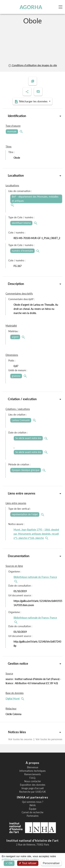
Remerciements (32, 774)
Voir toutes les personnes (49, 739)
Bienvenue (33, 767)
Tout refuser (28, 863)
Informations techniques (32, 771)
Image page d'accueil (32, 788)
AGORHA (31, 7)
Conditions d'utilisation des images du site (32, 65)
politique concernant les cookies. (21, 859)
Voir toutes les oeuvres (21, 739)
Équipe (33, 809)
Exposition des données (33, 785)
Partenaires (33, 816)
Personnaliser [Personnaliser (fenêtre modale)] (51, 863)
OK (9, 863)
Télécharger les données (31, 101)
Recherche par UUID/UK (32, 792)
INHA (32, 805)
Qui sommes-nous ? (33, 802)
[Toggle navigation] (61, 7)
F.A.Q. (33, 778)
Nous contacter (33, 781)
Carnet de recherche (32, 812)
